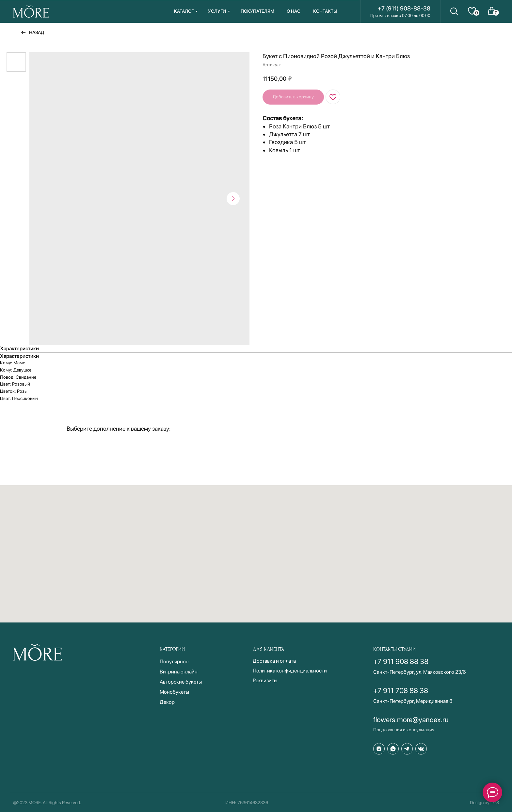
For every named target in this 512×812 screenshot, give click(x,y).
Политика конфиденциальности (290, 671)
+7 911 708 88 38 (401, 690)
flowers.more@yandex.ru (411, 720)
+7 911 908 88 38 (401, 661)
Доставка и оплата (274, 661)
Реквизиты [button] (265, 680)
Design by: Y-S (484, 803)
